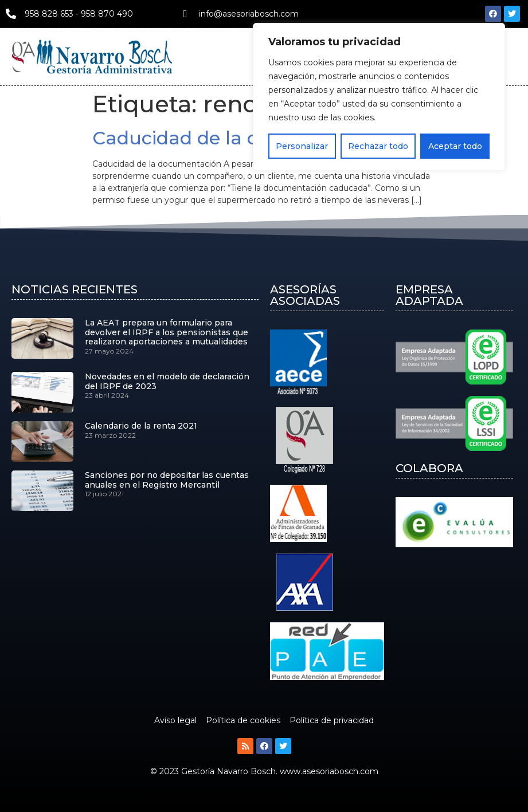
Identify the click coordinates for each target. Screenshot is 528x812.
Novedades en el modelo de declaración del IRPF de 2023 (167, 381)
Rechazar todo (378, 146)
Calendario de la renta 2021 (141, 426)
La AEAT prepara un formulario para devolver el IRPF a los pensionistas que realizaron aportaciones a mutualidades (167, 332)
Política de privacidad (332, 720)
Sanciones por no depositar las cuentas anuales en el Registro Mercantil (167, 480)
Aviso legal (175, 720)
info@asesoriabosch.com (249, 14)
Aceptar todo (455, 146)
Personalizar (302, 146)
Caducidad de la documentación (244, 138)
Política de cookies (243, 720)
